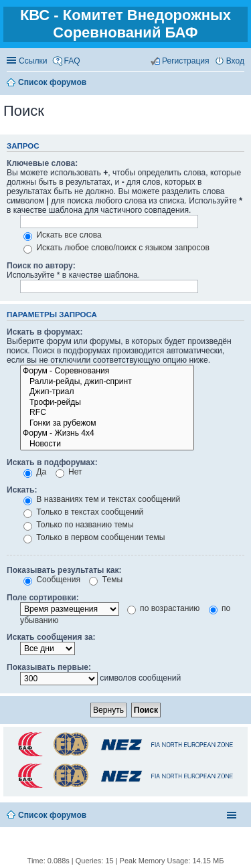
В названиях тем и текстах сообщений (102, 499)
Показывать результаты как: (64, 570)
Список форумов (52, 815)
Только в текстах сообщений (83, 512)
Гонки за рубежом (107, 424)
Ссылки (33, 61)
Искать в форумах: (45, 332)
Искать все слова (63, 235)
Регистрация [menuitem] (186, 61)
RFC (107, 413)
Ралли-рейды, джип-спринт (107, 382)
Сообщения (52, 580)
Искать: (22, 490)
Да (35, 472)
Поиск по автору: (41, 266)
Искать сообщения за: (51, 637)
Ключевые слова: (42, 163)
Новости (107, 444)
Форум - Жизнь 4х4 (107, 434)
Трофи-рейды (107, 403)
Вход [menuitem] (235, 61)
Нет (69, 472)
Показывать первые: (49, 667)
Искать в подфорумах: (52, 462)
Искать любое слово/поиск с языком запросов (116, 248)
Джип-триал (107, 392)
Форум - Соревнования (107, 371)
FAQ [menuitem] (72, 61)
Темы (106, 580)
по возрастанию (164, 608)
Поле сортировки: (43, 598)
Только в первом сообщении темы (94, 537)
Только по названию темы (79, 525)
